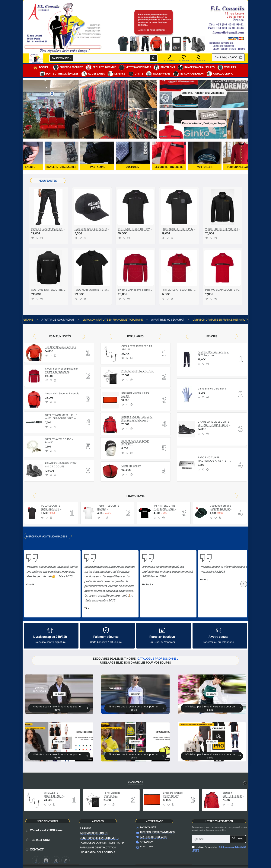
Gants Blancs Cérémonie (212, 389)
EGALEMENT (136, 782)
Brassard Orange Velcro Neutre (135, 394)
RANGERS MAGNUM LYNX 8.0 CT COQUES (61, 465)
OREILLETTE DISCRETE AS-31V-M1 (137, 348)
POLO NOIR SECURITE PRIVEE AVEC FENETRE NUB (135, 229)
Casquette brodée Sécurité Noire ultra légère (221, 507)
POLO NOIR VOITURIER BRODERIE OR (92, 290)
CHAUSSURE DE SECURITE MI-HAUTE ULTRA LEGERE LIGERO (214, 423)
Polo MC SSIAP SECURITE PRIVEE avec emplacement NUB (223, 290)
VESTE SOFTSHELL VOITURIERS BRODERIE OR (223, 229)
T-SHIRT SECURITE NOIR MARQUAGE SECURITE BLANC (165, 507)
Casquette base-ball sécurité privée (92, 229)
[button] (33, 239)
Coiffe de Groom (131, 466)
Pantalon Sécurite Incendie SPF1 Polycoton (213, 354)
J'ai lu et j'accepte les (219, 849)
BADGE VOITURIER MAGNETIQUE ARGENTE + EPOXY (213, 459)
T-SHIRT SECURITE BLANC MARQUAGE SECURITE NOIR (108, 507)
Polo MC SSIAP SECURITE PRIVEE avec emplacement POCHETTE (179, 290)
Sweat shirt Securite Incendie (62, 393)
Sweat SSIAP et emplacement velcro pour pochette (135, 290)
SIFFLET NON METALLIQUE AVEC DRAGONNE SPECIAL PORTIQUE (61, 417)
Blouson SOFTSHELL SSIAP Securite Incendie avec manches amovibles (137, 419)
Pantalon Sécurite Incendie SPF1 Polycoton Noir (48, 229)
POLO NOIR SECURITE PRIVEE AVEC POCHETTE (179, 229)
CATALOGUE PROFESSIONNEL (158, 659)
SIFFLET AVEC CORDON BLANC (59, 441)
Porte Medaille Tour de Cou (137, 371)
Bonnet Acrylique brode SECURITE (135, 442)
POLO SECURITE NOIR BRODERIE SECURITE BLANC (52, 507)
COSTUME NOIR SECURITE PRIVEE (48, 290)
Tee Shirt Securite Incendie (61, 347)
